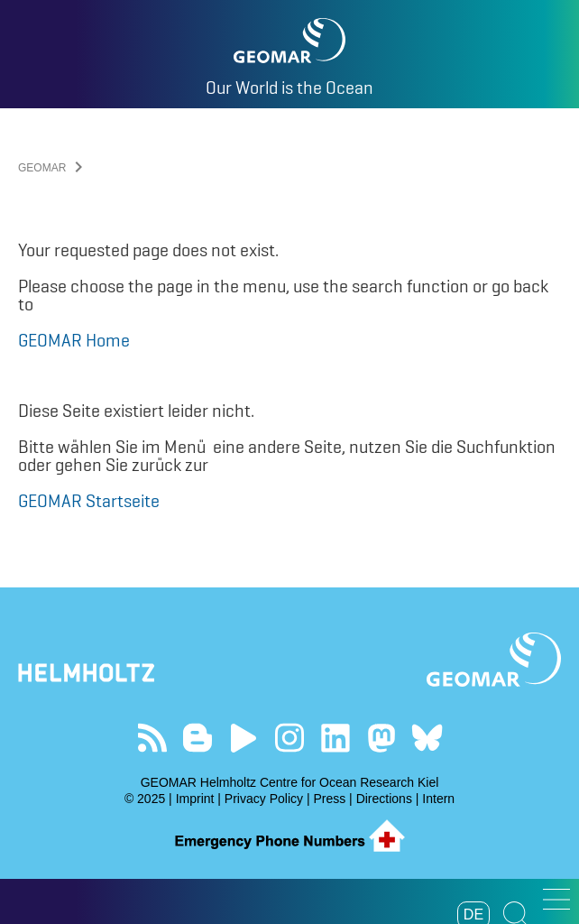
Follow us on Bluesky (427, 738)
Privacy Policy (264, 799)
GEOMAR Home (74, 340)
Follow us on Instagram (290, 738)
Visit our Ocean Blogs (198, 738)
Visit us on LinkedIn (335, 738)
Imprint (195, 799)
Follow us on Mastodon (381, 738)
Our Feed (152, 738)
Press (329, 799)
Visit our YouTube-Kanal (244, 738)
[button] (556, 899)
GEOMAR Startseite (89, 501)
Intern (438, 799)
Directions (384, 799)
